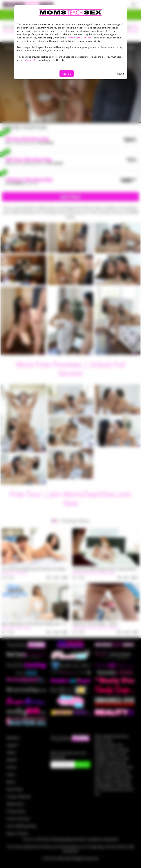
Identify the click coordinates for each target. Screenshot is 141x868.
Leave (121, 74)
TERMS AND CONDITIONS (79, 38)
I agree (67, 74)
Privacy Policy (31, 60)
